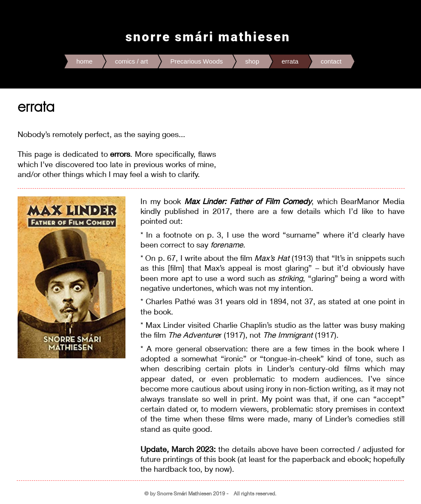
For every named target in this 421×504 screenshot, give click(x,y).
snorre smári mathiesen (208, 37)
